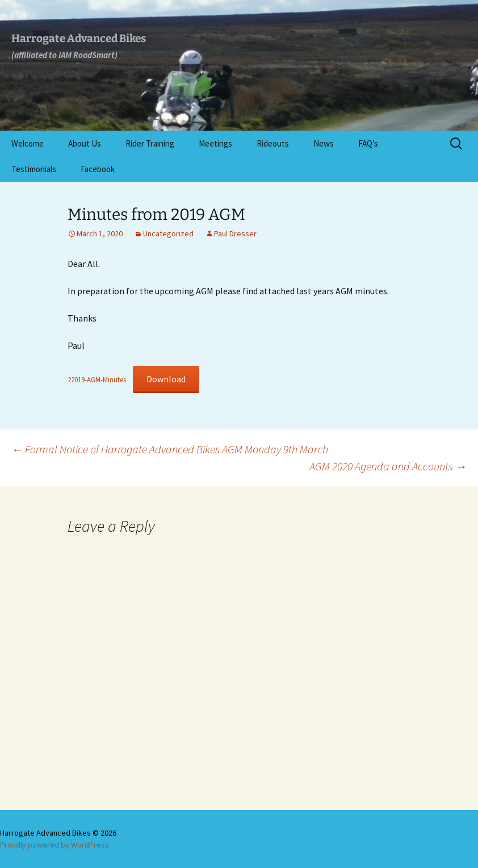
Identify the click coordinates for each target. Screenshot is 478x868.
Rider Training (150, 143)
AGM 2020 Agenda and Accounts (388, 466)
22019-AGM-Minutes (97, 379)
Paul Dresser (235, 233)
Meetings (215, 143)
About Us (85, 143)
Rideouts (273, 143)
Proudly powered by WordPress (54, 845)
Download (166, 379)
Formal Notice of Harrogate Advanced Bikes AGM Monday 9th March (170, 449)
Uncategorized (168, 233)
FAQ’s (368, 143)
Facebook (98, 169)
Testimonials (34, 169)
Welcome (28, 143)
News (324, 143)
